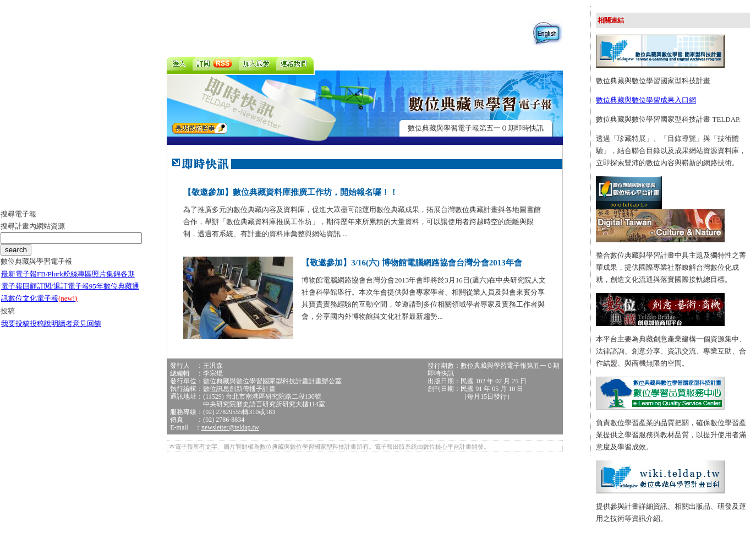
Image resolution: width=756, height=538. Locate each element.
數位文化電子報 (43, 298)
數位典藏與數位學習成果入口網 (646, 100)
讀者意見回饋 (80, 324)
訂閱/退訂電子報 (63, 286)
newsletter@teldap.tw (230, 427)
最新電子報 (19, 274)
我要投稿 (15, 324)
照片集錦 (106, 274)
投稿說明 (44, 324)
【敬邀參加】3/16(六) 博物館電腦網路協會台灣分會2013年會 (412, 263)
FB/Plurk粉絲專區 (64, 274)
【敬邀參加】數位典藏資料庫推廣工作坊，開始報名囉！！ (291, 192)
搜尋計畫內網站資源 (33, 226)
